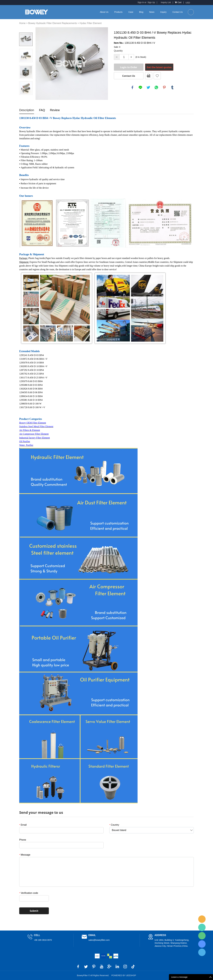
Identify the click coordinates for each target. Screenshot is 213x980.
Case (131, 12)
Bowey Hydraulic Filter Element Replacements (53, 23)
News (152, 12)
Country (114, 825)
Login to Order (129, 67)
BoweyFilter (202, 919)
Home (22, 23)
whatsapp (156, 87)
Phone (23, 840)
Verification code (29, 893)
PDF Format (149, 76)
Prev (26, 28)
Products (118, 12)
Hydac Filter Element (91, 23)
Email (23, 825)
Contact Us (178, 12)
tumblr (172, 87)
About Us (104, 12)
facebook (132, 87)
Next (26, 99)
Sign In (141, 2)
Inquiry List (166, 2)
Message (25, 855)
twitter (148, 87)
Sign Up (151, 2)
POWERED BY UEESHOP (124, 975)
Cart (179, 2)
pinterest (164, 87)
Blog (141, 12)
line (140, 87)
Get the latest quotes (159, 67)
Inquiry (163, 12)
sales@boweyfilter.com (99, 940)
